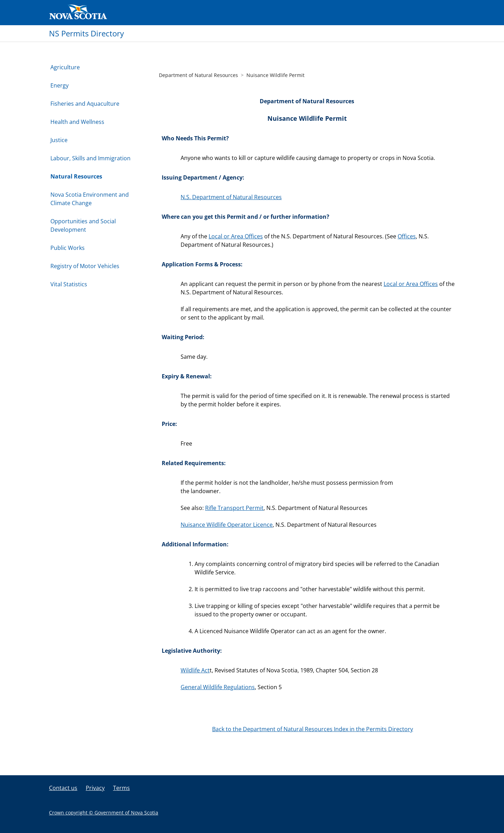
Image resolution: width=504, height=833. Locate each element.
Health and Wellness (77, 122)
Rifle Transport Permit (234, 508)
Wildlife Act (195, 670)
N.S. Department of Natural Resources (231, 197)
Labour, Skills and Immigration (90, 158)
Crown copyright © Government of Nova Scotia (104, 813)
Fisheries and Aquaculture (85, 104)
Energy (59, 85)
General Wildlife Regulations (218, 687)
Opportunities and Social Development (83, 225)
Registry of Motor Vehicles (85, 266)
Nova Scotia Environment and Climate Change (90, 199)
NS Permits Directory (86, 33)
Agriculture (65, 67)
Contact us (63, 788)
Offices (407, 236)
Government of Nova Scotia (78, 13)
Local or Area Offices (236, 236)
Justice (59, 140)
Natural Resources (76, 176)
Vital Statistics (69, 284)
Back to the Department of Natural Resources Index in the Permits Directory (313, 729)
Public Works (68, 248)
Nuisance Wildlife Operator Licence (227, 525)
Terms (121, 788)
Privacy (95, 788)
